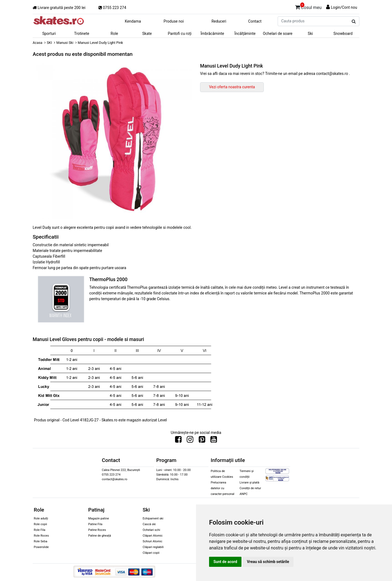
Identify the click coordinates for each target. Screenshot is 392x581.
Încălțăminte (245, 34)
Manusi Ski (65, 43)
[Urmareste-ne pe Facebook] (178, 441)
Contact (255, 21)
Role (114, 34)
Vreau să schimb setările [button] (268, 562)
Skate (147, 34)
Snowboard (343, 34)
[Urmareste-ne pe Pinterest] (202, 441)
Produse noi (174, 21)
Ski (310, 34)
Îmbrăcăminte (212, 34)
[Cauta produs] (354, 22)
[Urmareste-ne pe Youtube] (214, 441)
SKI (49, 43)
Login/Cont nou (344, 7)
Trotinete (82, 34)
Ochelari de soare (278, 34)
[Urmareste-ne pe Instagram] (190, 441)
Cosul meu (308, 7)
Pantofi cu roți (180, 34)
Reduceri (219, 21)
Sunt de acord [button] (225, 562)
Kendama (133, 21)
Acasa (38, 43)
